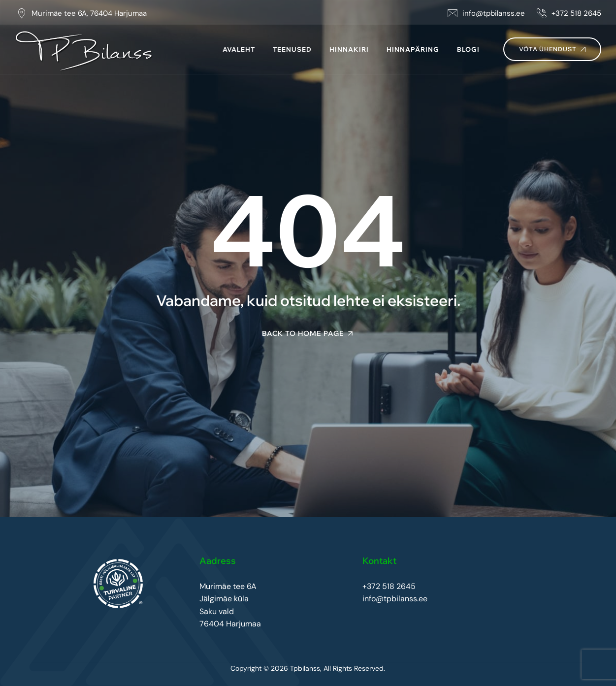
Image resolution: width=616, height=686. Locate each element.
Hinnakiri (349, 49)
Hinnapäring (413, 49)
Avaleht (239, 49)
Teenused (292, 49)
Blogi (468, 49)
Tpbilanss (305, 668)
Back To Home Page (303, 333)
